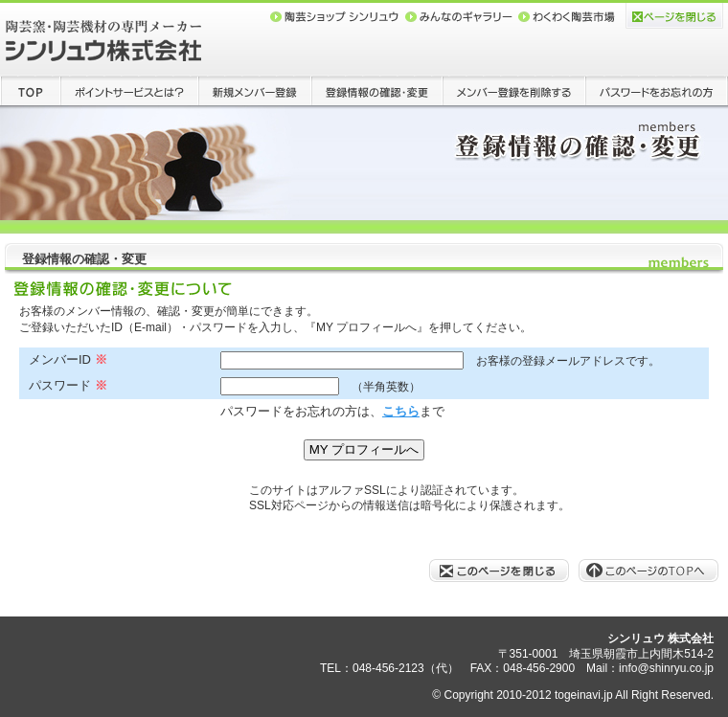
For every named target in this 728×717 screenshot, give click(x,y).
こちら (401, 411)
